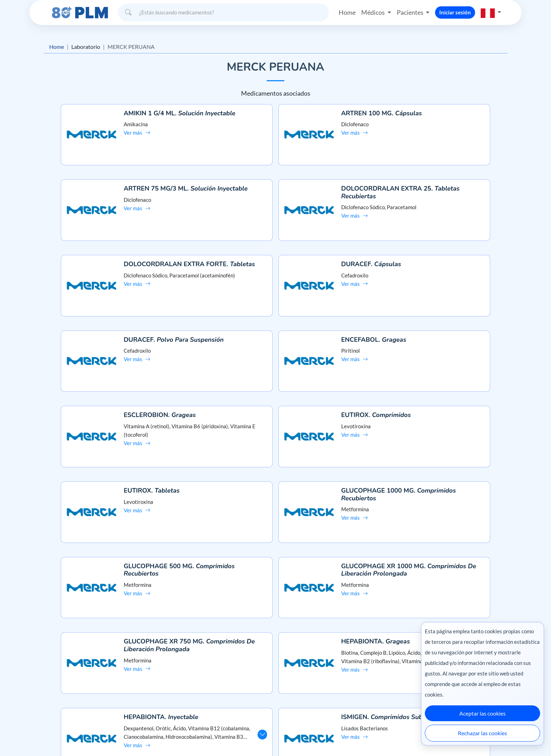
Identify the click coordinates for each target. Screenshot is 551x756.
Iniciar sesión (455, 12)
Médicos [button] (374, 12)
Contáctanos (276, 682)
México (356, 736)
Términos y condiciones (93, 694)
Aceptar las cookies (482, 713)
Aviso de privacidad (88, 682)
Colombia (380, 736)
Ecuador (405, 736)
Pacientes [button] (411, 12)
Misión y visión (83, 669)
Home (347, 12)
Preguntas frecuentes (276, 669)
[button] (491, 12)
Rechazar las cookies (482, 733)
